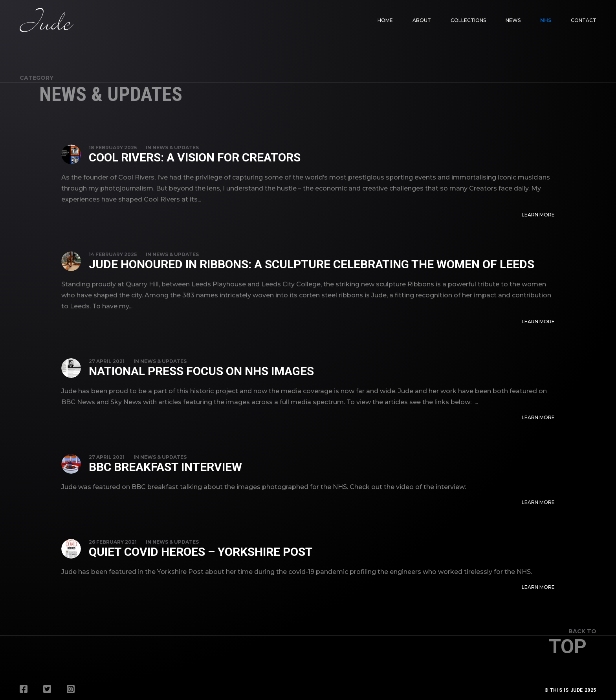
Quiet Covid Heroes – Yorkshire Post (201, 552)
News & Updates (176, 148)
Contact (584, 20)
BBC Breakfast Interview (165, 467)
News (513, 20)
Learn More (538, 215)
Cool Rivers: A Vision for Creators (195, 157)
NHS (546, 20)
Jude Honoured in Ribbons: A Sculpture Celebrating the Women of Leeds (312, 264)
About (422, 20)
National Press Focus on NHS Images (201, 371)
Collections (468, 20)
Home (385, 20)
